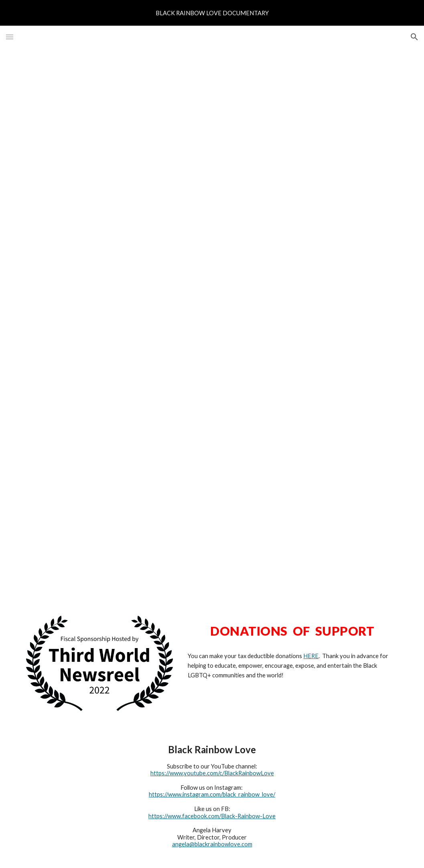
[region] (212, 13)
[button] (10, 37)
